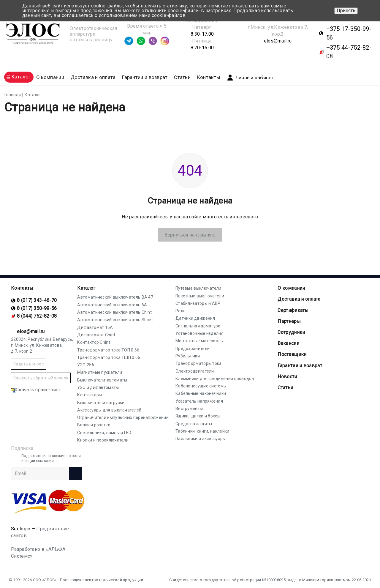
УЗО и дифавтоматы (98, 387)
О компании (291, 288)
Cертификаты (293, 310)
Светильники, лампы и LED (104, 433)
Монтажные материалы (200, 341)
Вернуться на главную (190, 235)
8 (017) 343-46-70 (37, 300)
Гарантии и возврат (145, 77)
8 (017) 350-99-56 (37, 308)
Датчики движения (195, 318)
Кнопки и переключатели (103, 440)
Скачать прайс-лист (36, 390)
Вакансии (288, 343)
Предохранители (193, 349)
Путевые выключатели (198, 288)
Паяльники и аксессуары (201, 439)
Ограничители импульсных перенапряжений (123, 417)
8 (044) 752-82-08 (37, 316)
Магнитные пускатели (100, 372)
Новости (287, 377)
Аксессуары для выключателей (109, 410)
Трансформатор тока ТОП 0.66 (108, 350)
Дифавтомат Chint (96, 335)
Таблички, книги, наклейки (202, 431)
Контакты (209, 77)
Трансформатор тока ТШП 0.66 (109, 357)
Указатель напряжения (199, 401)
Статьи (182, 77)
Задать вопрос (28, 364)
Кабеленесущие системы (201, 386)
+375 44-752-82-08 (349, 52)
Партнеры (289, 321)
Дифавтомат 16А (95, 327)
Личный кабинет (250, 78)
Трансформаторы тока (199, 363)
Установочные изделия (199, 333)
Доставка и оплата (93, 77)
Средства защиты (194, 424)
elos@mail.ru (278, 41)
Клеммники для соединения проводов (215, 379)
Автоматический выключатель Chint (114, 312)
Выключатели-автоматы (102, 380)
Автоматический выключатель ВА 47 (115, 297)
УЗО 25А (86, 365)
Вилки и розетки (94, 425)
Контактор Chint (94, 342)
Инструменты (189, 409)
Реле (180, 311)
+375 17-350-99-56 (349, 33)
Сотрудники (291, 332)
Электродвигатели (195, 371)
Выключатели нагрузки (101, 403)
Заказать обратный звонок (41, 378)
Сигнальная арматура (198, 326)
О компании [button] (50, 77)
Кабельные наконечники (201, 393)
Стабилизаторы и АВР (198, 303)
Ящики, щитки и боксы (198, 416)
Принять (346, 11)
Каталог (86, 288)
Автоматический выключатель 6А (112, 305)
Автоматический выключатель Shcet (115, 320)
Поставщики (292, 354)
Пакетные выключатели (200, 296)
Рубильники (188, 356)
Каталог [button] (21, 77)
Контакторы (90, 395)
